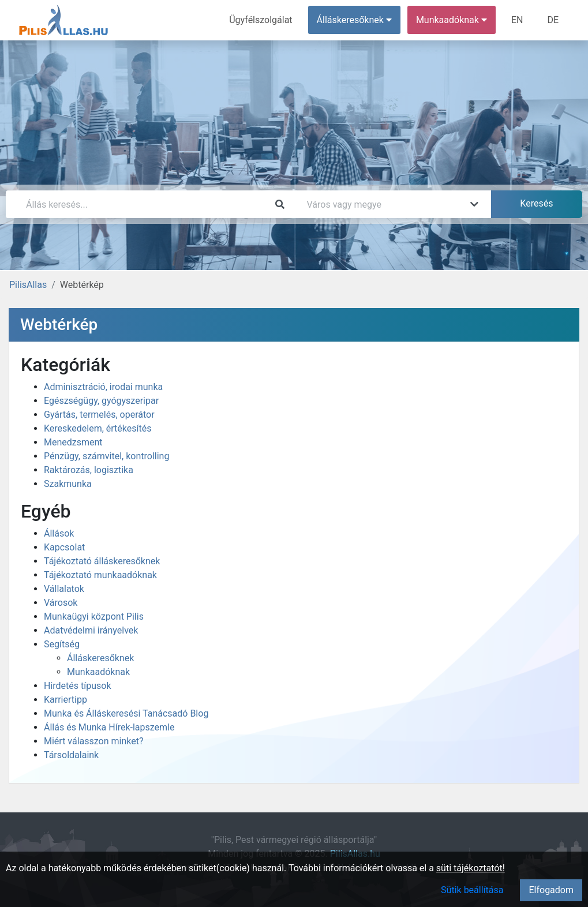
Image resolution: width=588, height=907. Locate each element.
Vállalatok (64, 589)
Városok (61, 603)
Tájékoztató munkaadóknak (100, 575)
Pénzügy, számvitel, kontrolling (106, 456)
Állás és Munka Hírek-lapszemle (109, 727)
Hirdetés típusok (78, 686)
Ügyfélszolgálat (261, 20)
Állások (59, 533)
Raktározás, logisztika (89, 470)
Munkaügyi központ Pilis (94, 616)
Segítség (62, 644)
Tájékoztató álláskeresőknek (102, 561)
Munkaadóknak (98, 672)
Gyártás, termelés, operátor (99, 415)
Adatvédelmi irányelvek (91, 630)
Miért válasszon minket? (94, 741)
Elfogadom (551, 890)
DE (553, 20)
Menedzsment (73, 442)
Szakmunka (68, 484)
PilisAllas (28, 285)
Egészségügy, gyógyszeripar (101, 401)
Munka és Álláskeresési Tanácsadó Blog (126, 713)
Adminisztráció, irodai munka (103, 387)
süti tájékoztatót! (471, 868)
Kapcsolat (64, 547)
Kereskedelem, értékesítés (98, 428)
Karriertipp (65, 700)
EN (517, 20)
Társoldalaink (71, 755)
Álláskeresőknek (100, 658)
